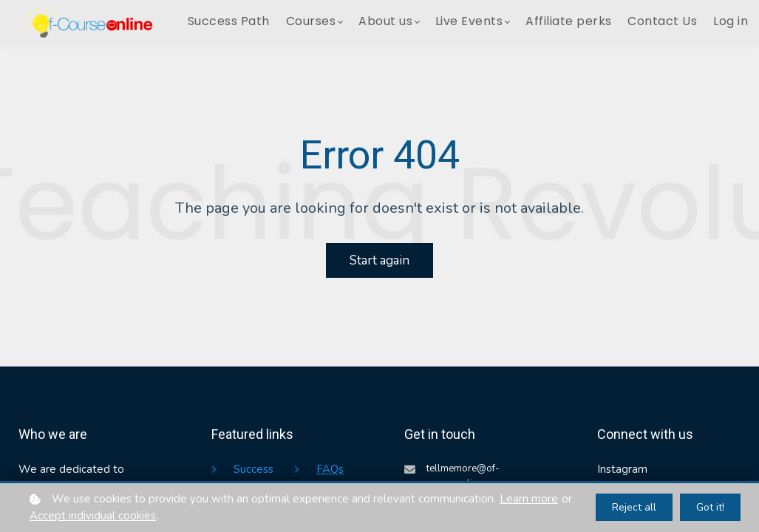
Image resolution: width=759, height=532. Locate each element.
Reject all (634, 507)
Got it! (710, 507)
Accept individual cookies (93, 516)
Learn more (529, 499)
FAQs (330, 469)
